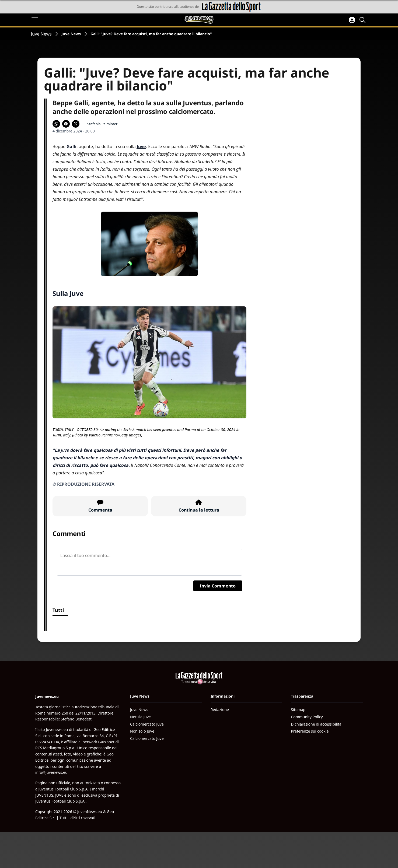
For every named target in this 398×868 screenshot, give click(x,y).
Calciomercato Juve (147, 724)
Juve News (41, 34)
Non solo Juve (142, 731)
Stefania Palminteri (103, 124)
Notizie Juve (140, 717)
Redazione (220, 710)
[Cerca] (363, 20)
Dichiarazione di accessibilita (316, 724)
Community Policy (307, 717)
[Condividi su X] (76, 124)
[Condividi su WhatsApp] (56, 124)
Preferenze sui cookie (310, 731)
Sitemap (298, 710)
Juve (65, 450)
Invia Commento (218, 586)
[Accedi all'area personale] (352, 20)
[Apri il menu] (35, 20)
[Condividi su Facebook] (66, 124)
